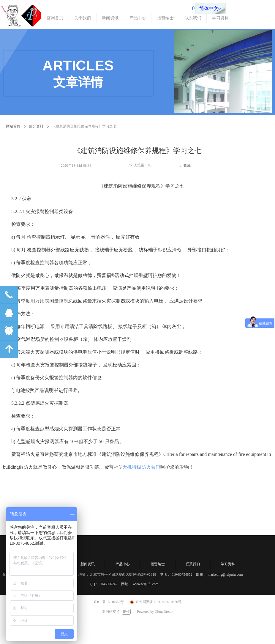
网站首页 (13, 126)
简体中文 (209, 8)
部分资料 (36, 126)
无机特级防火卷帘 (141, 467)
